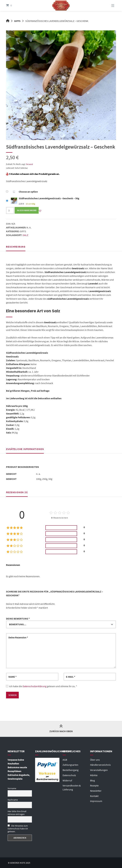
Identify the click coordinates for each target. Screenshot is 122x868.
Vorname (12, 788)
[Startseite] (61, 6)
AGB (65, 759)
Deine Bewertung (18, 618)
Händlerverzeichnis (100, 764)
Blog (92, 780)
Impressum (96, 800)
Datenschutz (69, 775)
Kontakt (94, 795)
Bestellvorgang (71, 769)
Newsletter (96, 790)
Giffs (17, 21)
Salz (25, 235)
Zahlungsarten (70, 764)
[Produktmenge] (10, 210)
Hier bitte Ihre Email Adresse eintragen (17, 813)
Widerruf (67, 780)
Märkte (94, 775)
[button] (40, 211)
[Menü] (109, 6)
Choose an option (28, 192)
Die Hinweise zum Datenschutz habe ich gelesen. (18, 828)
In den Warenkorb (27, 210)
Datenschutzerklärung (34, 686)
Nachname (13, 800)
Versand (29, 164)
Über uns (95, 759)
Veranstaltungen (99, 769)
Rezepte (94, 785)
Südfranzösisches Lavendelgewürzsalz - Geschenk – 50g (49, 198)
